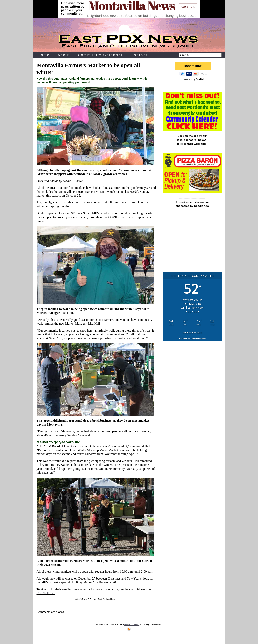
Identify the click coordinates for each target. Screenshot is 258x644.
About (64, 55)
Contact (139, 55)
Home (44, 55)
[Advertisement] (192, 244)
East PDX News (132, 624)
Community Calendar (100, 55)
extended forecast (192, 333)
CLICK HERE (46, 593)
